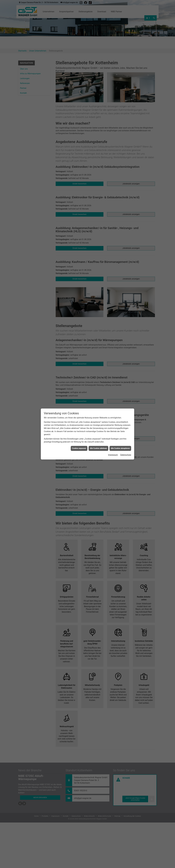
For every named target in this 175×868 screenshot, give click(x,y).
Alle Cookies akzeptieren (120, 442)
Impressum (113, 448)
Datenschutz (126, 448)
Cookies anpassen (79, 442)
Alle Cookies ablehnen (98, 442)
